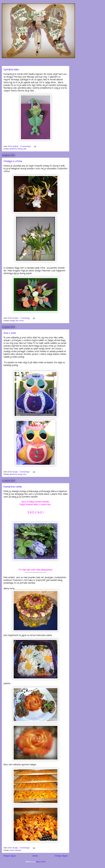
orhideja (12, 321)
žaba (25, 149)
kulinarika (18, 850)
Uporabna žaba (11, 70)
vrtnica (21, 321)
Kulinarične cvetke (13, 487)
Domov (35, 856)
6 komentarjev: (25, 472)
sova (25, 474)
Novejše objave (10, 856)
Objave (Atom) (41, 862)
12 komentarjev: (26, 147)
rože (17, 321)
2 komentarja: (25, 318)
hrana (12, 850)
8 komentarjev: (25, 848)
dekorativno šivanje (16, 149)
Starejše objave (61, 856)
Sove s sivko (10, 333)
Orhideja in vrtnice (13, 161)
